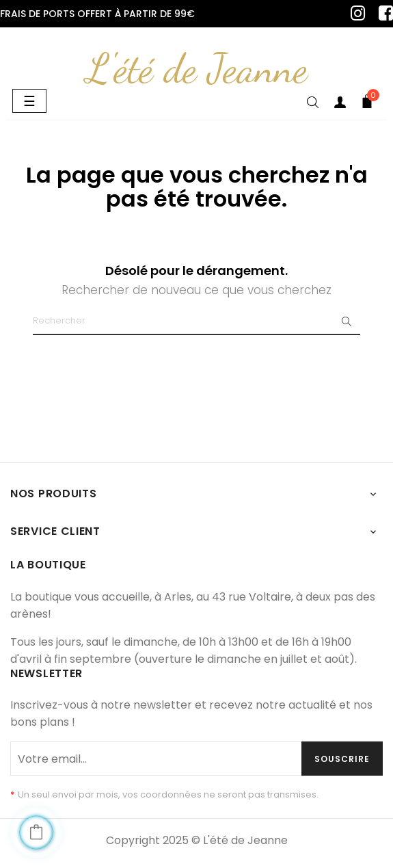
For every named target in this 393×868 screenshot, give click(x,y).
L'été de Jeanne (197, 68)
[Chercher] (196, 321)
